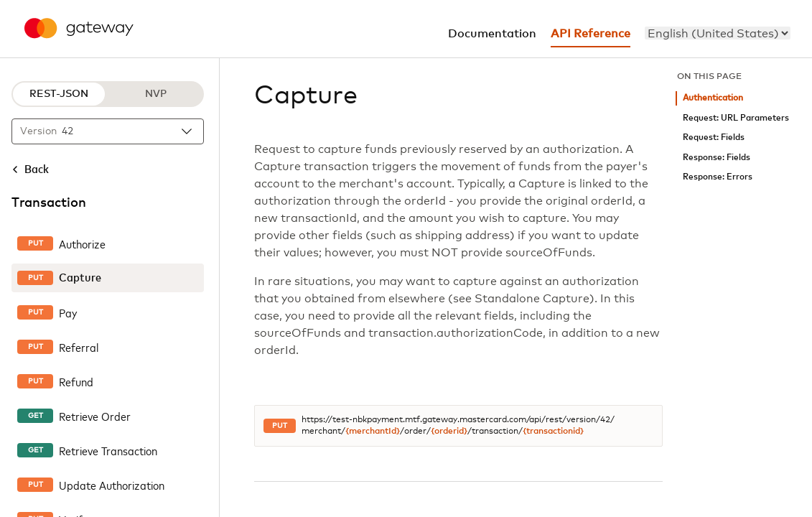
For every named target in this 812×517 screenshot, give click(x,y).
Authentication (713, 98)
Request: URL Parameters (736, 118)
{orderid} (449, 432)
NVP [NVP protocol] (156, 94)
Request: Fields (714, 138)
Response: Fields (717, 158)
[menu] (718, 33)
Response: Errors (718, 177)
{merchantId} (373, 432)
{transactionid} (553, 432)
